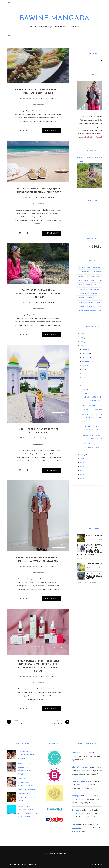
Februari (85, 389)
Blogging (82, 276)
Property (82, 307)
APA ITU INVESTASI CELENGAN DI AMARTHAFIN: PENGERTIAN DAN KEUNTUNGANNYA (90, 550)
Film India (101, 281)
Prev (55, 416)
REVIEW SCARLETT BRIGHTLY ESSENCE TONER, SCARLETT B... (94, 447)
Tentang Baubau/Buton (87, 311)
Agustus (85, 365)
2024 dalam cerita (84, 771)
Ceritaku (100, 276)
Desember (86, 350)
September (86, 361)
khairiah (75, 824)
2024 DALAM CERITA (95, 564)
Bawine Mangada (54, 19)
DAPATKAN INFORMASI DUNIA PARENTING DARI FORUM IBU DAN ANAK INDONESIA (38, 294)
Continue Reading (52, 130)
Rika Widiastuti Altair (81, 767)
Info (95, 285)
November (86, 354)
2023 (82, 342)
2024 (82, 338)
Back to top (95, 865)
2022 (82, 346)
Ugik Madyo (76, 810)
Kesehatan (83, 294)
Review (91, 307)
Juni (83, 373)
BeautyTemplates (29, 864)
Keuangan (93, 294)
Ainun (74, 753)
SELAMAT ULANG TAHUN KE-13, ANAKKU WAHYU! (97, 576)
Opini (98, 302)
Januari (85, 393)
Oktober (85, 358)
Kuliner (81, 298)
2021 (82, 455)
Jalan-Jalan (83, 289)
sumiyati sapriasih (79, 782)
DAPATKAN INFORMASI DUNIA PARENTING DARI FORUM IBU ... (94, 418)
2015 (82, 478)
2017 (82, 471)
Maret (84, 385)
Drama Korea (83, 281)
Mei (83, 377)
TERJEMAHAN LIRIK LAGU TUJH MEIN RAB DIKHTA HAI (26, 755)
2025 (82, 334)
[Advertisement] (92, 504)
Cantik (91, 276)
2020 (82, 459)
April (84, 381)
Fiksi (93, 281)
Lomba (90, 298)
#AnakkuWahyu (99, 268)
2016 (82, 474)
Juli (83, 369)
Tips (101, 311)
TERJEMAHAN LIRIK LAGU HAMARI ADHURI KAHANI (26, 797)
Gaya (80, 285)
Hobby (88, 285)
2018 (82, 466)
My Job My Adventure (86, 302)
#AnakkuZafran (84, 272)
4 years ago (27, 98)
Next (62, 416)
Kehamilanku (95, 289)
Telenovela (101, 307)
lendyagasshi (77, 796)
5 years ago (27, 438)
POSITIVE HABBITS (95, 535)
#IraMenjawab (98, 272)
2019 (82, 463)
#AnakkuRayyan (84, 268)
